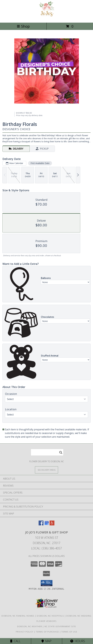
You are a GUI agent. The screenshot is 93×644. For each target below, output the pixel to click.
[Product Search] (47, 452)
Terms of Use (69, 632)
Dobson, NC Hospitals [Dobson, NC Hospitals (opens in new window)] (50, 616)
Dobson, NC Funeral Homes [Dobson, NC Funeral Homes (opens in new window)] (18, 616)
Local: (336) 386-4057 (46, 548)
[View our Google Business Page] (46, 524)
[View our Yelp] (52, 524)
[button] (47, 583)
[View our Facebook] (41, 524)
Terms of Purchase (47, 632)
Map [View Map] (46, 641)
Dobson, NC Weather (30, 626)
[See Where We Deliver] (46, 470)
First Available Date (40, 163)
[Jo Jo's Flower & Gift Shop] (47, 18)
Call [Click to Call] (15, 641)
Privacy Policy (25, 632)
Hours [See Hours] (78, 641)
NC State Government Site (60, 626)
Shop (23, 26)
